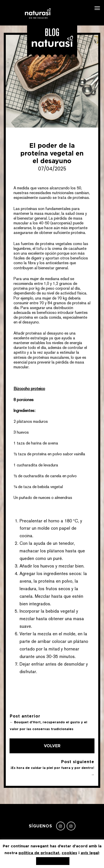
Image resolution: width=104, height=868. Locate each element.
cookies (69, 853)
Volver (52, 746)
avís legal (90, 853)
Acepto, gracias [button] (53, 861)
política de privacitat (39, 853)
